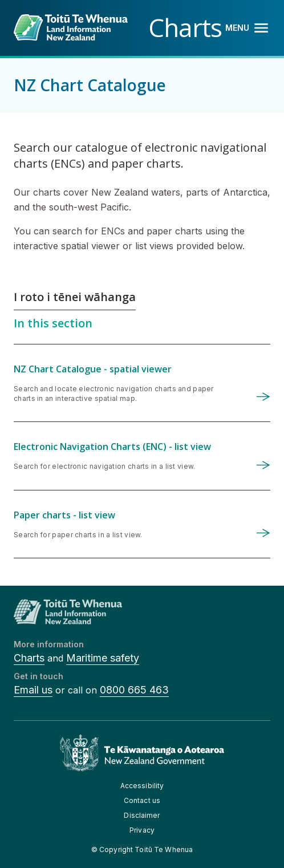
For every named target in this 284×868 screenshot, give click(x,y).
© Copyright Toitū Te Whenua (142, 849)
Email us (33, 690)
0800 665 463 (134, 690)
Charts (29, 658)
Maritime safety (103, 658)
